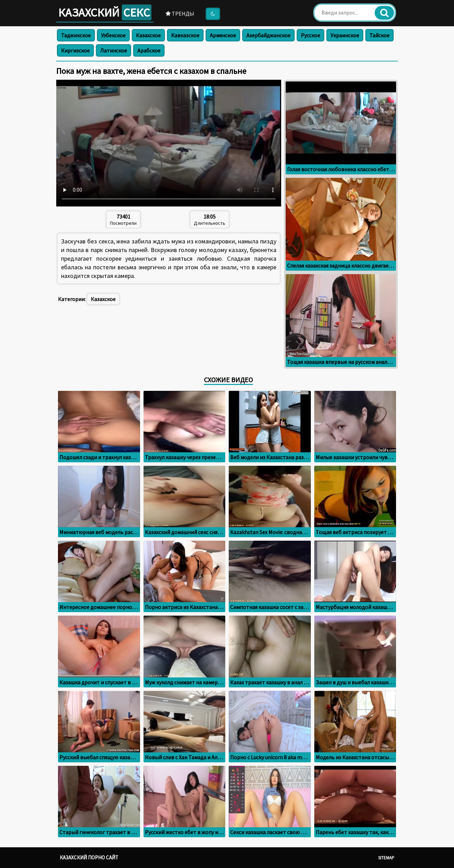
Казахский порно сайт (89, 857)
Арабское (149, 50)
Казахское (148, 35)
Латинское (113, 50)
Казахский (105, 12)
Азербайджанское (268, 35)
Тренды (180, 13)
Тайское (379, 35)
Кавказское (185, 35)
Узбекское (113, 35)
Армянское (223, 35)
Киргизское (75, 50)
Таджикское (76, 35)
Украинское (345, 35)
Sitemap (386, 858)
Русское (310, 35)
